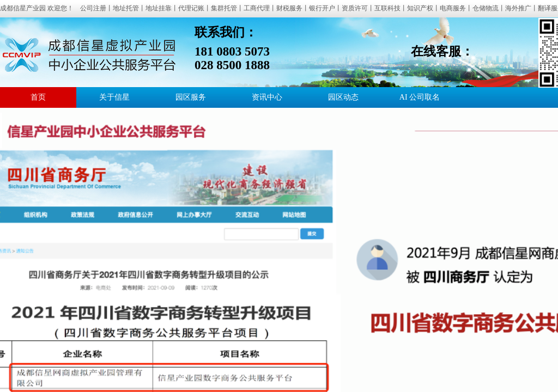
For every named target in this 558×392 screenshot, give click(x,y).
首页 (38, 97)
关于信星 (114, 97)
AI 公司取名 (420, 97)
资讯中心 (267, 97)
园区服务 (191, 97)
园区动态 (343, 97)
